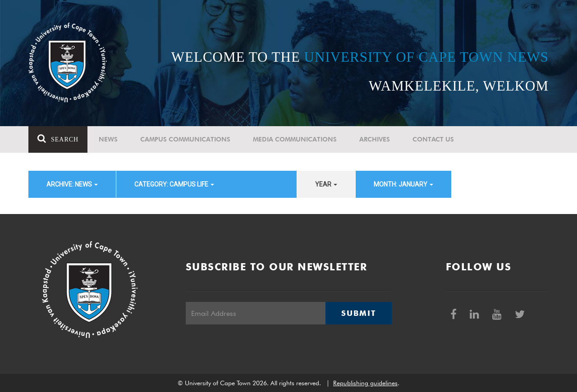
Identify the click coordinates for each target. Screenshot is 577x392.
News (108, 139)
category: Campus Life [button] (174, 184)
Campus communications (185, 139)
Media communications (295, 139)
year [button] (326, 184)
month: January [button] (403, 184)
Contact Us (433, 139)
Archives (375, 139)
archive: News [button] (72, 184)
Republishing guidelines (365, 383)
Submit (358, 313)
